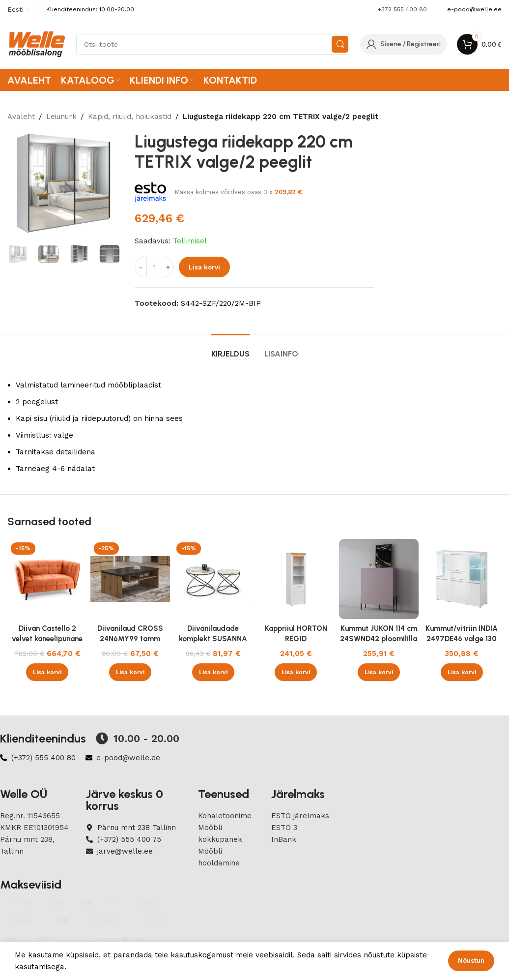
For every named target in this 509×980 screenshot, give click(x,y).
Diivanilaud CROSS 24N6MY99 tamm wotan (130, 639)
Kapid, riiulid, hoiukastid (130, 117)
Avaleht (21, 117)
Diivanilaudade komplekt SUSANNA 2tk (213, 639)
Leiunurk (61, 117)
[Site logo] (37, 44)
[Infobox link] (474, 10)
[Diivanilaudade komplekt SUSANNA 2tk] (213, 579)
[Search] (213, 44)
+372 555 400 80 (402, 9)
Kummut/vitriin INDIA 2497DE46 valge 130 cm (462, 639)
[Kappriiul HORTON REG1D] (296, 579)
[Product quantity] (154, 267)
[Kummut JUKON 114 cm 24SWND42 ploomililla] (379, 579)
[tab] (230, 349)
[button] (47, 672)
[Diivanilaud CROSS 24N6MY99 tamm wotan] (130, 579)
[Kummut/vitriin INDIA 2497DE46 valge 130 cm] (462, 579)
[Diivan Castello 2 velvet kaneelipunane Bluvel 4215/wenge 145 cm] (47, 579)
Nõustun (471, 961)
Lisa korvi (204, 267)
